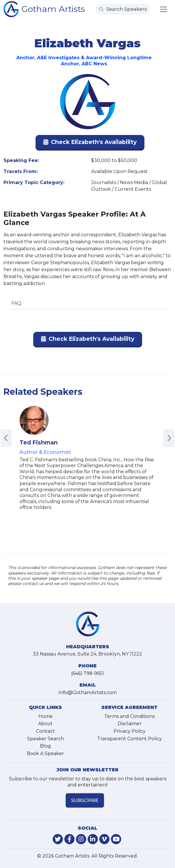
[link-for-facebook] (69, 839)
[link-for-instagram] (81, 839)
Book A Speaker (45, 753)
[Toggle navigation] (163, 9)
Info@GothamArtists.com (88, 693)
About (45, 724)
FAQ (16, 303)
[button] (90, 143)
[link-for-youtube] (116, 839)
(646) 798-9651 (87, 673)
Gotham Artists (53, 9)
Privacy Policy (130, 731)
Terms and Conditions (129, 716)
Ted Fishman (39, 442)
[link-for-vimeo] (104, 839)
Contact (45, 731)
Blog (45, 746)
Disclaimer (130, 724)
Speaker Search (46, 739)
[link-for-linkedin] (93, 839)
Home (46, 716)
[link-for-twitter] (58, 839)
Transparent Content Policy (130, 739)
